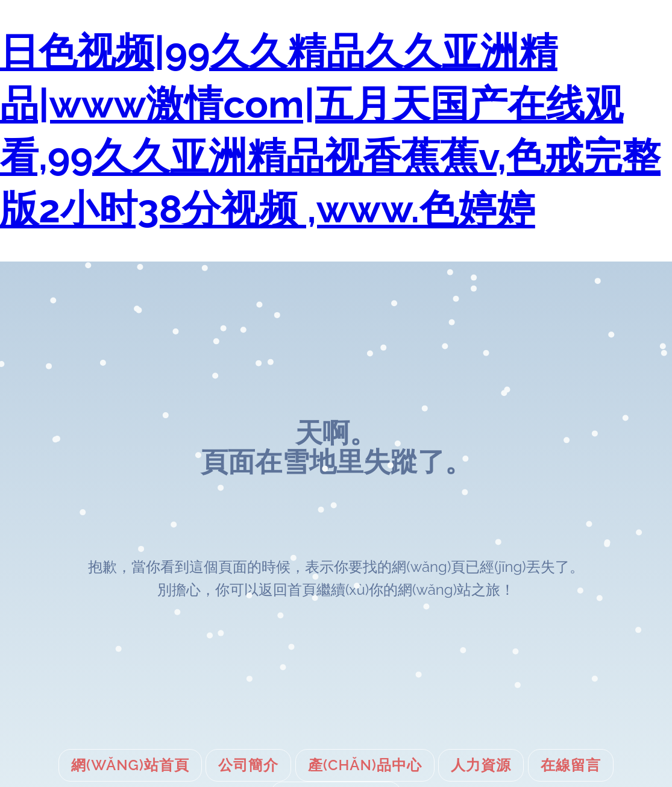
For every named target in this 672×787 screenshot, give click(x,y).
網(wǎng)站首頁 (130, 765)
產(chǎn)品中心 (365, 765)
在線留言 (571, 765)
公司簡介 (248, 765)
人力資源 (481, 765)
